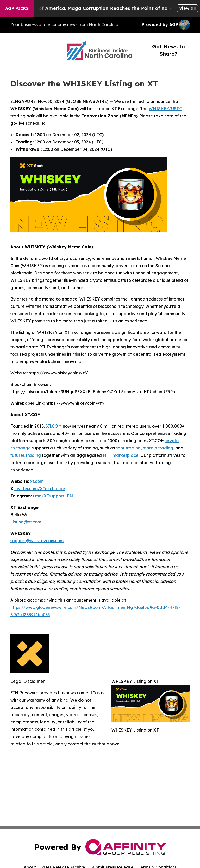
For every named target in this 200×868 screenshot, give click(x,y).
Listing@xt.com (26, 522)
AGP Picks (17, 8)
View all (187, 8)
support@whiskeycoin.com (37, 541)
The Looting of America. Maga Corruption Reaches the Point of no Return (101, 8)
